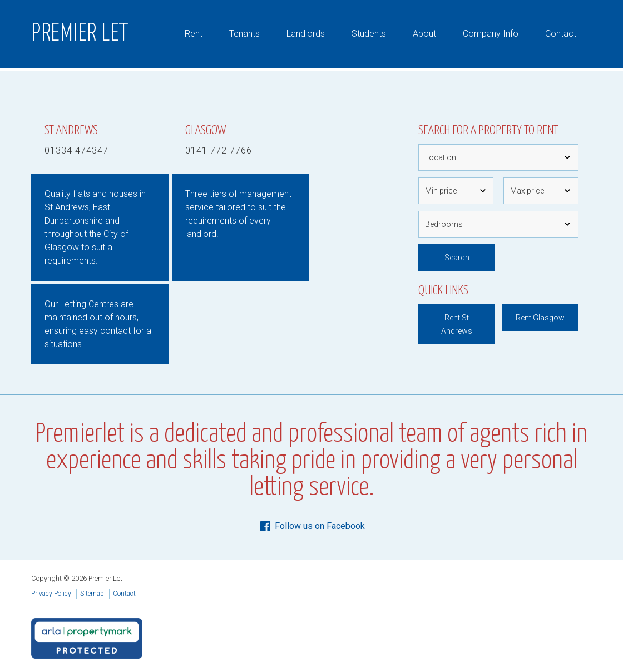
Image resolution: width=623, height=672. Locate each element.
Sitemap (92, 594)
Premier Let (80, 34)
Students (369, 34)
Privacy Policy (51, 594)
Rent (194, 34)
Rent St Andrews (457, 324)
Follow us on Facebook (312, 526)
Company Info (491, 34)
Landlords (306, 34)
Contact (561, 34)
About (424, 34)
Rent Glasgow (540, 318)
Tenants (244, 34)
